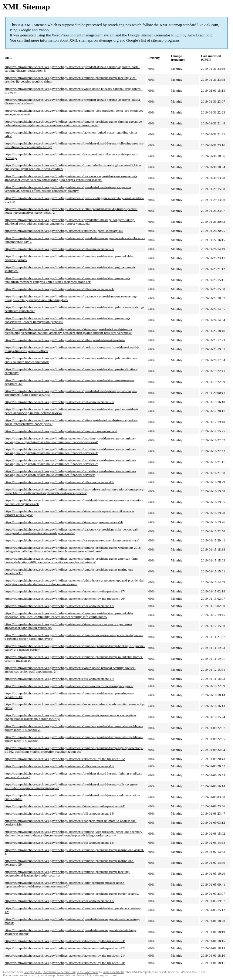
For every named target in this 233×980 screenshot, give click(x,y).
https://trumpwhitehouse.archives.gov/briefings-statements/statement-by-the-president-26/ (65, 599)
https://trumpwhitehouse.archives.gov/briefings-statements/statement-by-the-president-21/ (65, 955)
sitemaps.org (109, 40)
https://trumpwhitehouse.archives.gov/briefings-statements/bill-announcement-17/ (59, 679)
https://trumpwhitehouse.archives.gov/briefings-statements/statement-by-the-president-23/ (65, 941)
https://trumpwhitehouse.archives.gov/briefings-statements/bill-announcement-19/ (59, 482)
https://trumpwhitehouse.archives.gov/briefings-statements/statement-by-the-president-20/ (65, 963)
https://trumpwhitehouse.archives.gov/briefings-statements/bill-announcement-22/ (59, 249)
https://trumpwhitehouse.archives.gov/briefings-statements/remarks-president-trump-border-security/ (72, 894)
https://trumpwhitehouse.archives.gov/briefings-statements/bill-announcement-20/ (59, 402)
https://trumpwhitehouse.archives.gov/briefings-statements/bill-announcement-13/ (59, 901)
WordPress (60, 35)
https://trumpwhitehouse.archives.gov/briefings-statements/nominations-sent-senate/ (61, 431)
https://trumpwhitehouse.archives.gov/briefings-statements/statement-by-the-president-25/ (65, 759)
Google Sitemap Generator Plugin (155, 35)
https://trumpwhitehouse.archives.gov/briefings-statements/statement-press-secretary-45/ (64, 231)
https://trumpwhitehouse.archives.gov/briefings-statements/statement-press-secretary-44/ (64, 522)
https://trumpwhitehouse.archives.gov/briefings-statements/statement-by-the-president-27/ (65, 591)
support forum (109, 975)
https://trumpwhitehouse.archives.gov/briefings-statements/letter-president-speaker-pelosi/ (65, 340)
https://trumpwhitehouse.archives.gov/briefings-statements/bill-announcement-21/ (59, 289)
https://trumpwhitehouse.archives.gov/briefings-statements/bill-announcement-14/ (59, 843)
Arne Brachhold (200, 35)
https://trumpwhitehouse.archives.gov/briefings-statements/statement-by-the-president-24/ (65, 806)
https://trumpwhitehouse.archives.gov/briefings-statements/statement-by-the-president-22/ (65, 948)
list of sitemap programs (160, 40)
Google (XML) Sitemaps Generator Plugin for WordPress (61, 972)
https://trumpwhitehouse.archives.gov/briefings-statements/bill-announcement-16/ (59, 766)
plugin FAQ (83, 975)
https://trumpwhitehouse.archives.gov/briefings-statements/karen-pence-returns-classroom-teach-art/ (72, 540)
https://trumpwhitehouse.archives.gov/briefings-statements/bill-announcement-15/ (59, 813)
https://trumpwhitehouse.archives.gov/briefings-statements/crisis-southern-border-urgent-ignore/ (69, 686)
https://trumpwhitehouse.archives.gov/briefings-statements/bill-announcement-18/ (59, 606)
